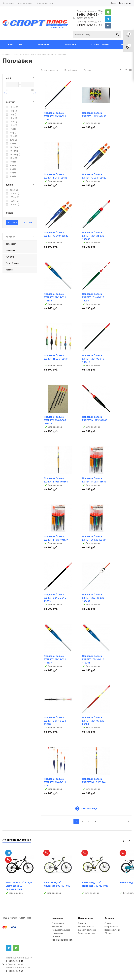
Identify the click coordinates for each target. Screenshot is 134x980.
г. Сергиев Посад (56, 27)
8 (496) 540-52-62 (89, 25)
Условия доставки (87, 930)
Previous (123, 841)
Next (129, 841)
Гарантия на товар (87, 933)
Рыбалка (70, 45)
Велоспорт (15, 45)
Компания (57, 918)
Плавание (44, 45)
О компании (58, 923)
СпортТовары (100, 45)
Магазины (57, 927)
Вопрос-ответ (111, 927)
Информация (86, 918)
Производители (112, 930)
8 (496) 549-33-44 (89, 14)
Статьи (108, 923)
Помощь (109, 918)
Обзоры (108, 933)
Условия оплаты (86, 927)
